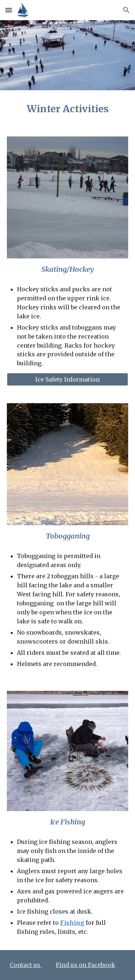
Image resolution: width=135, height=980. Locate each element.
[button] (9, 10)
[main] (68, 109)
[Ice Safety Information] (68, 379)
